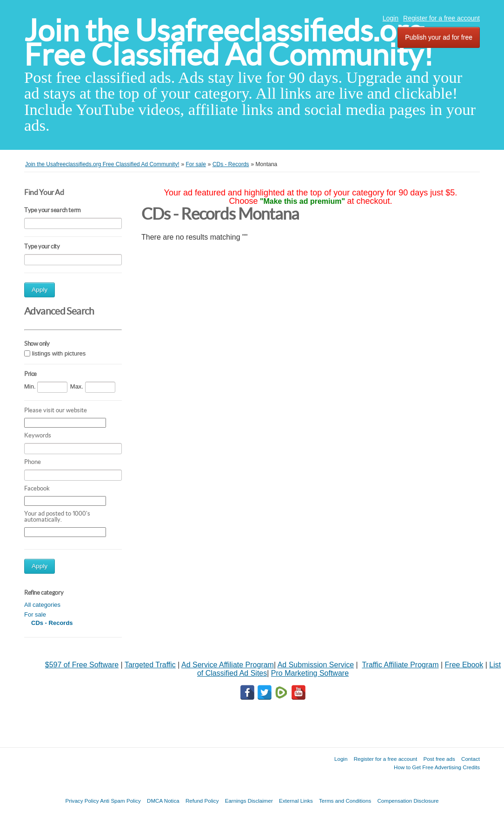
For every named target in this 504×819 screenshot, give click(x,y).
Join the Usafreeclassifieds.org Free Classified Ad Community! (229, 43)
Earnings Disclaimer (249, 801)
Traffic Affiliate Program (400, 665)
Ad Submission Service (316, 665)
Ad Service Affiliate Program (228, 665)
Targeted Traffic (150, 665)
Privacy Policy (82, 801)
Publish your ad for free (439, 37)
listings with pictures (59, 353)
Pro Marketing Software (310, 673)
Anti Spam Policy (120, 801)
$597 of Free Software (82, 665)
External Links (296, 801)
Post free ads (439, 759)
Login (391, 18)
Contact (471, 759)
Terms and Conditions (345, 801)
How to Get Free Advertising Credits (437, 767)
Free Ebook (464, 665)
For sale (35, 614)
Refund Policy (202, 801)
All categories (42, 605)
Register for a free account (441, 18)
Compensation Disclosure (408, 801)
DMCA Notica (163, 801)
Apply (40, 290)
